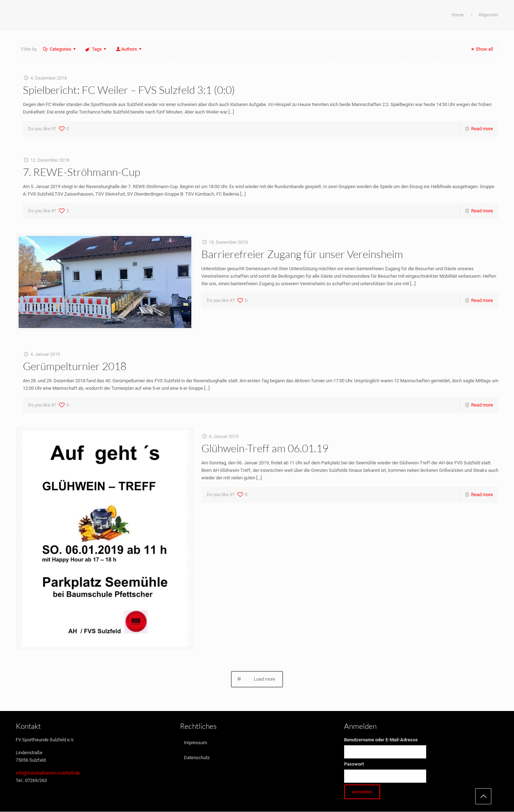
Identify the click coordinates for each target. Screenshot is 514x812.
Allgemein (488, 15)
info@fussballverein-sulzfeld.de (48, 773)
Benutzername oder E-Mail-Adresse (381, 740)
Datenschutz (197, 758)
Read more (482, 129)
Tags (96, 49)
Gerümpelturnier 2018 (75, 366)
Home (458, 15)
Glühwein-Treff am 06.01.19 (265, 448)
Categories (60, 49)
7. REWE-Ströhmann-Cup (82, 172)
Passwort (354, 764)
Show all (481, 49)
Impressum (195, 743)
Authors (129, 49)
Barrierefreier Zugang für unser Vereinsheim (302, 254)
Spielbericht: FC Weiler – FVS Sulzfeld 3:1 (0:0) (129, 90)
